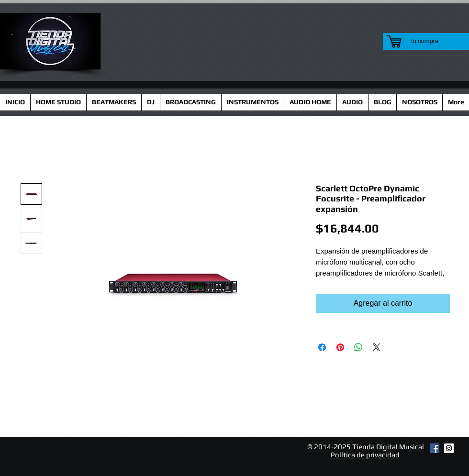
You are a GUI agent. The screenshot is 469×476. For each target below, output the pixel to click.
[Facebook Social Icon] (435, 448)
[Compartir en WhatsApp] (358, 347)
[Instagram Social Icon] (449, 448)
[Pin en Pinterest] (340, 347)
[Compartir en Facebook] (322, 347)
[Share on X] (377, 347)
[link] (432, 41)
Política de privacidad (366, 455)
